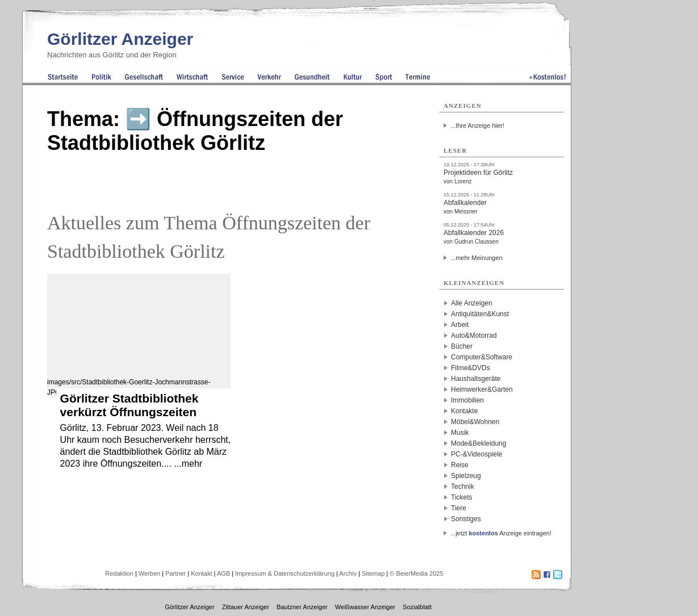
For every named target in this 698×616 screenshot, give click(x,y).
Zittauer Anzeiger (246, 607)
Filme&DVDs (471, 368)
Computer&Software (482, 357)
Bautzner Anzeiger (302, 607)
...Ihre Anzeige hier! (477, 125)
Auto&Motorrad (474, 336)
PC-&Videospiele (477, 454)
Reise (460, 465)
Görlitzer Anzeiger (120, 39)
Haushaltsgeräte (476, 379)
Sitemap (373, 573)
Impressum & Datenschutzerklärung (285, 573)
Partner (175, 573)
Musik (460, 433)
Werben (149, 573)
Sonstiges (466, 519)
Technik (463, 487)
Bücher (462, 346)
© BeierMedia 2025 (416, 573)
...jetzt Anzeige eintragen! (501, 533)
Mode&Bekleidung (478, 443)
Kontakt (201, 573)
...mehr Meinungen (477, 258)
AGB (223, 573)
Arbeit (460, 325)
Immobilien (467, 400)
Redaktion (119, 573)
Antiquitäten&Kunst (480, 314)
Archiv (348, 573)
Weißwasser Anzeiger (365, 607)
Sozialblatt (417, 607)
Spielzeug (466, 476)
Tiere (459, 508)
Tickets (462, 497)
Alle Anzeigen (472, 303)
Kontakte (464, 411)
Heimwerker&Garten (482, 389)
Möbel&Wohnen (475, 422)
